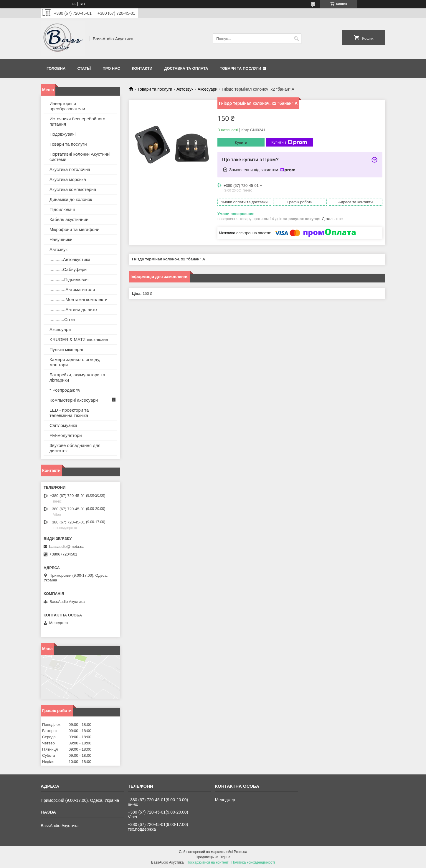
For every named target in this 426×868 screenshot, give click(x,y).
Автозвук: (59, 249)
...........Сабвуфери (68, 269)
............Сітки (62, 319)
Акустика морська (68, 179)
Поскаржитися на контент (207, 862)
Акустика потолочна (70, 169)
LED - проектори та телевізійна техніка (69, 413)
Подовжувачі (62, 134)
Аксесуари (208, 89)
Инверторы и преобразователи (67, 106)
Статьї (84, 68)
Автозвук (185, 89)
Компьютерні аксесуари (74, 400)
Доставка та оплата (186, 68)
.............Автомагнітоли (72, 289)
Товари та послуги (240, 68)
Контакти (142, 68)
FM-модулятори (66, 435)
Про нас (111, 68)
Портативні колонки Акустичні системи (80, 157)
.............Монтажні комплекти (79, 299)
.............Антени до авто (73, 309)
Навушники (61, 239)
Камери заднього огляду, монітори (75, 362)
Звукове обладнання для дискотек (75, 448)
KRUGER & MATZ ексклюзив (79, 339)
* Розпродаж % (65, 390)
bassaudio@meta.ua (67, 547)
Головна (56, 68)
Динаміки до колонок (71, 199)
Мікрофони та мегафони (74, 229)
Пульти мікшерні (66, 349)
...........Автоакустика (70, 259)
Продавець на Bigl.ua (213, 857)
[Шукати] (296, 39)
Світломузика (63, 425)
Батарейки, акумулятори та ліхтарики (77, 377)
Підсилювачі (62, 209)
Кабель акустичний (69, 219)
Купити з (289, 142)
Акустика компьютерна (73, 189)
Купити (241, 143)
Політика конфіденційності (253, 862)
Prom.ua (241, 852)
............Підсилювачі (70, 279)
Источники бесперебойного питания (77, 121)
